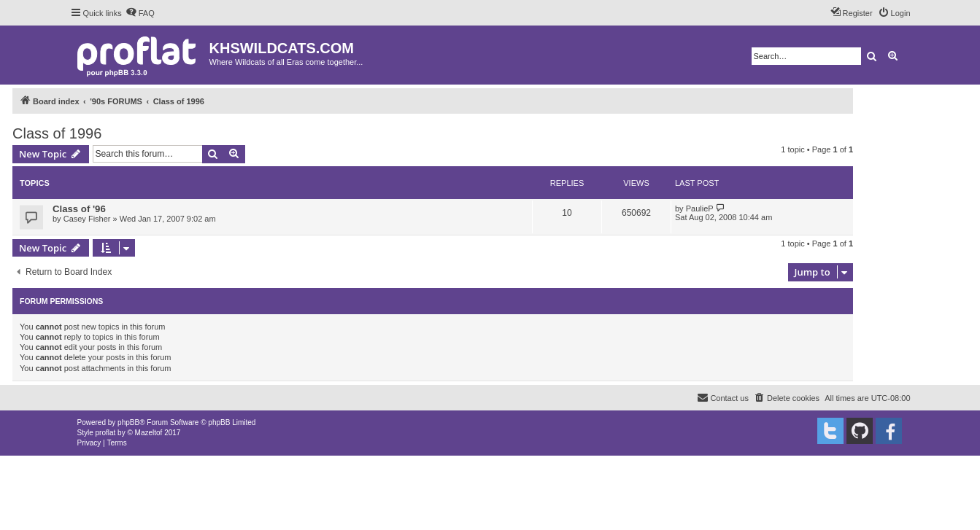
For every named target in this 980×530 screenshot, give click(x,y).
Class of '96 (79, 209)
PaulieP (700, 209)
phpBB (128, 422)
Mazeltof (149, 433)
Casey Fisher (87, 219)
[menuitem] (140, 13)
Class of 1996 (57, 133)
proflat (106, 433)
